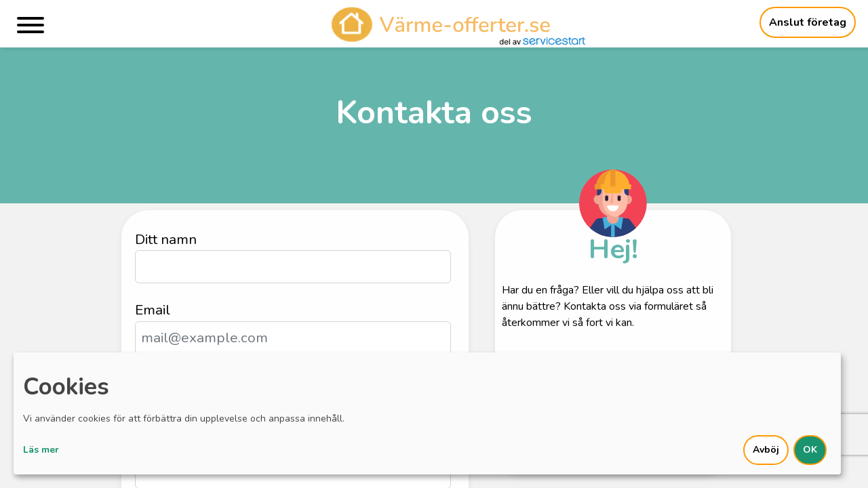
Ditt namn (166, 239)
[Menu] (31, 27)
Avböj (766, 450)
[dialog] (427, 413)
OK (810, 450)
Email (153, 310)
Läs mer (41, 450)
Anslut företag (808, 22)
